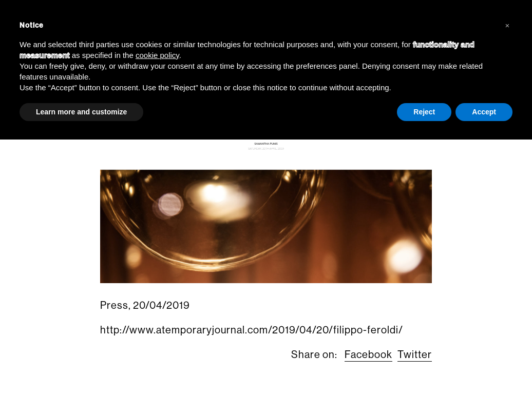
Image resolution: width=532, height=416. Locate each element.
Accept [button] (484, 112)
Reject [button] (424, 112)
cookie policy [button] (157, 55)
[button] (507, 25)
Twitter (415, 355)
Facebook (368, 355)
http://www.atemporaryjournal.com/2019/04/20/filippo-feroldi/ (252, 330)
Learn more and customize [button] (81, 112)
